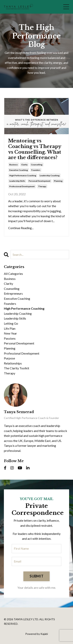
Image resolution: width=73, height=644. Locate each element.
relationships (13, 363)
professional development (22, 186)
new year (10, 333)
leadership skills (17, 181)
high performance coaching (23, 175)
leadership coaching (50, 175)
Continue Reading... (21, 228)
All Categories (13, 274)
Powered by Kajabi (37, 634)
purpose (9, 358)
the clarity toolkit (17, 368)
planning (58, 181)
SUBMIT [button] (36, 576)
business (14, 165)
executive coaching (19, 170)
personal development (40, 181)
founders (36, 170)
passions (10, 338)
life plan (10, 328)
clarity (24, 165)
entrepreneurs (13, 293)
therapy (42, 186)
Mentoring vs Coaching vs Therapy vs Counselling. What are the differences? (35, 149)
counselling (37, 165)
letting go (11, 323)
